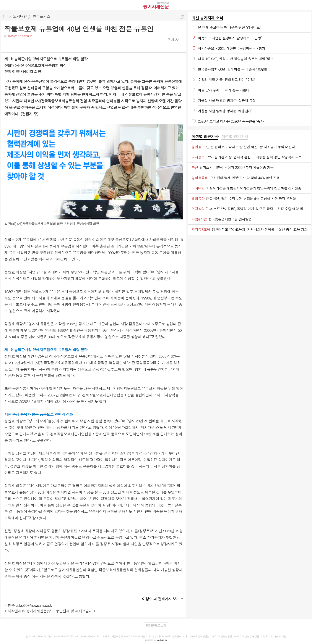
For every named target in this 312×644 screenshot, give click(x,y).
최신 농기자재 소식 (207, 18)
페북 (8, 45)
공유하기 (182, 17)
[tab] (205, 137)
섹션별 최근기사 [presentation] (205, 137)
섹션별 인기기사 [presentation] (235, 137)
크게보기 (174, 40)
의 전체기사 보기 (161, 599)
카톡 (25, 45)
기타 (34, 45)
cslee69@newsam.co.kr (34, 605)
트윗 (17, 45)
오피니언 (20, 16)
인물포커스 (41, 16)
